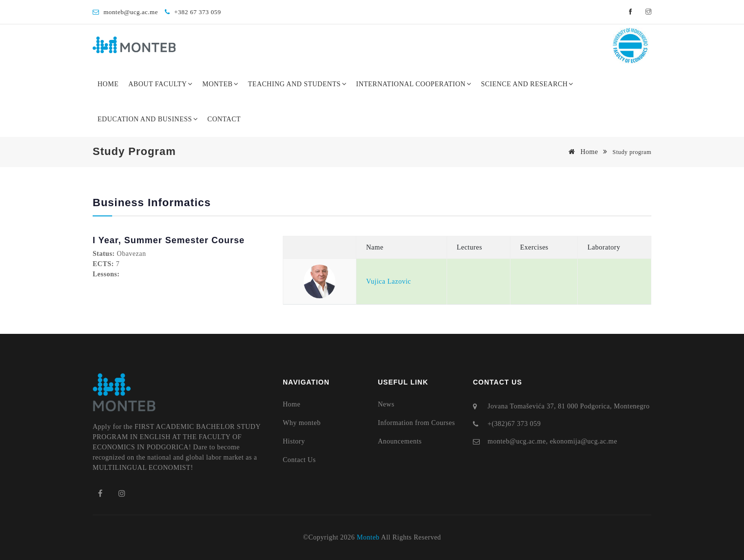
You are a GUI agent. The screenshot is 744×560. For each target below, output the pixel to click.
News (386, 404)
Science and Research (527, 84)
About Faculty (160, 84)
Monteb (220, 84)
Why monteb (302, 423)
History (294, 441)
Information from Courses (416, 423)
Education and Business (147, 119)
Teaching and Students (297, 84)
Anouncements (400, 441)
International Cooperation (413, 84)
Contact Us (299, 460)
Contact (224, 119)
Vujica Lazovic (389, 281)
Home (108, 84)
